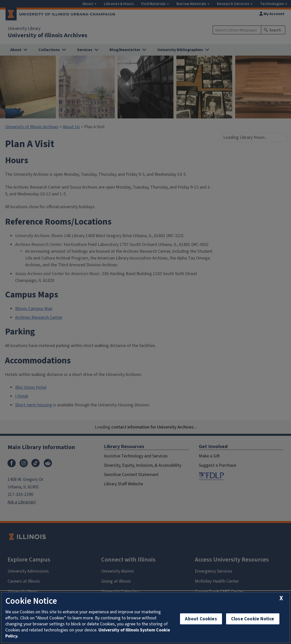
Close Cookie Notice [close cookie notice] (253, 619)
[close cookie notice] (281, 598)
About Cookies (201, 619)
